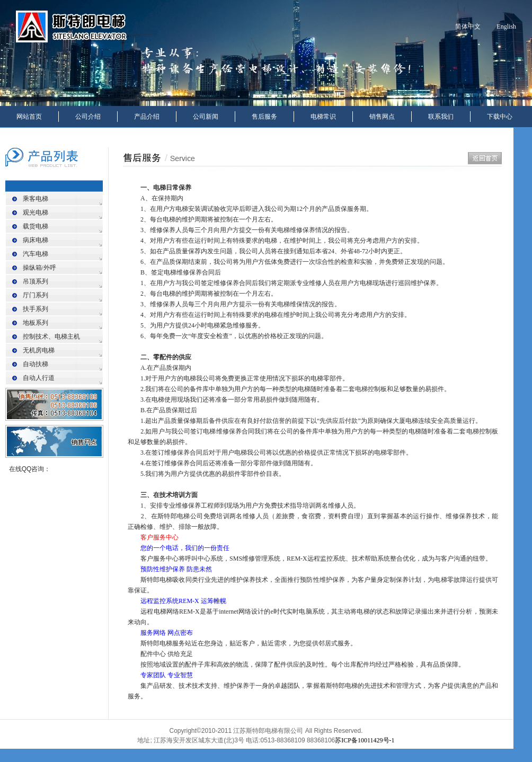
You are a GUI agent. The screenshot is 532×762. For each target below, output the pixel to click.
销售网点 (382, 117)
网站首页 (29, 117)
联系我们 (441, 117)
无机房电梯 (39, 350)
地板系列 (36, 323)
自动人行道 (39, 378)
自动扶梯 (36, 364)
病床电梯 (36, 240)
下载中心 (500, 117)
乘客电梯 (36, 199)
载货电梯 (36, 226)
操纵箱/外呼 (39, 268)
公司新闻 (206, 117)
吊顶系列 (36, 281)
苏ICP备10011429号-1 (365, 740)
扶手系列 (36, 309)
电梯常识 (323, 117)
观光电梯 (36, 212)
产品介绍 (147, 117)
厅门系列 (36, 295)
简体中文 (468, 26)
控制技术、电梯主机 (51, 336)
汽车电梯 (36, 254)
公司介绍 (88, 117)
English (506, 26)
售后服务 (264, 117)
